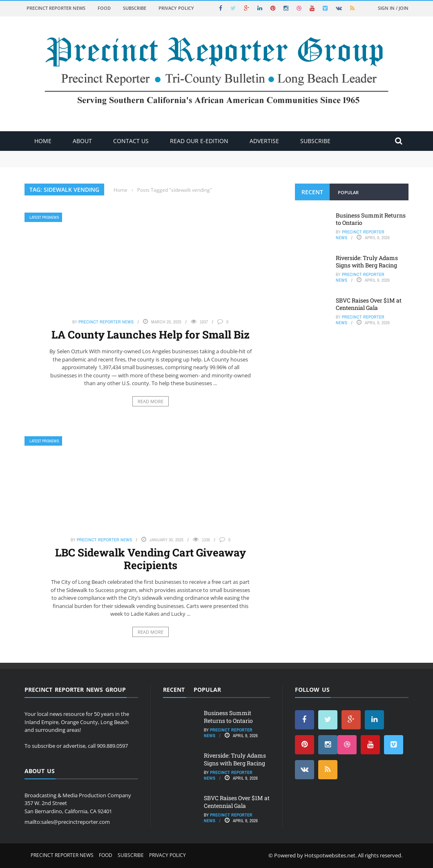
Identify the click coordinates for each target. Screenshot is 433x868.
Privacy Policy (176, 8)
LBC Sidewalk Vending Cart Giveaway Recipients (151, 559)
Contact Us (131, 141)
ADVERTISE (264, 141)
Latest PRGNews (44, 217)
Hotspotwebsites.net (330, 855)
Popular (348, 192)
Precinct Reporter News (56, 8)
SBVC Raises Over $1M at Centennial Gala (369, 304)
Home (43, 141)
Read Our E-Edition (199, 141)
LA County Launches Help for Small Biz (151, 334)
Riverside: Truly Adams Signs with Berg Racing (367, 261)
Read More (151, 401)
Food (104, 8)
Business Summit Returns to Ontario (371, 219)
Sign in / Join (393, 8)
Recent (312, 192)
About (82, 141)
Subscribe (135, 8)
